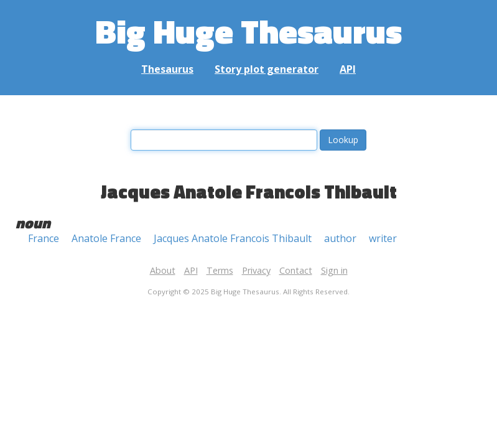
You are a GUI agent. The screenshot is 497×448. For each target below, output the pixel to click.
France (44, 238)
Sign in (334, 270)
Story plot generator (267, 69)
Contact (296, 270)
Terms (220, 270)
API (348, 69)
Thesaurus (167, 69)
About (163, 270)
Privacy (256, 270)
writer (383, 238)
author (340, 238)
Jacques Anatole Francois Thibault (233, 238)
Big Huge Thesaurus (248, 31)
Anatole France (106, 238)
